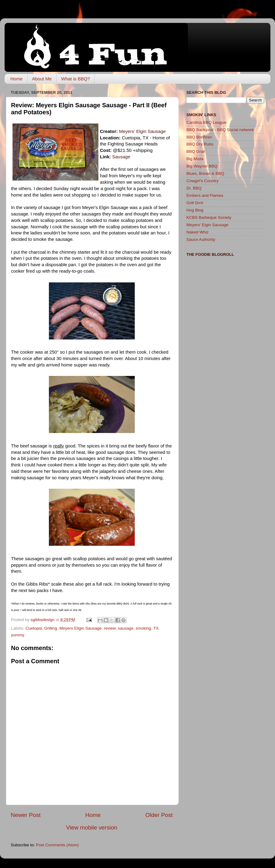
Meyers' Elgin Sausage (207, 225)
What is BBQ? (75, 79)
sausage (126, 628)
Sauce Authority (201, 239)
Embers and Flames (205, 195)
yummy (18, 635)
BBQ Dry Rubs (200, 144)
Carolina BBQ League (206, 122)
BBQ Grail (196, 151)
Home (16, 79)
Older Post (159, 815)
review (110, 628)
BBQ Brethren (199, 137)
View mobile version (92, 828)
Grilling (51, 628)
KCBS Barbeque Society (209, 217)
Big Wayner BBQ (202, 166)
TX (156, 628)
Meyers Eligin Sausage (80, 628)
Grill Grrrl (195, 203)
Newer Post (26, 815)
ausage (121, 157)
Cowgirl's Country (202, 181)
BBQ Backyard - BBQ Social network (220, 130)
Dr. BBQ (194, 188)
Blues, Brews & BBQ (205, 173)
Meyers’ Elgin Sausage (143, 131)
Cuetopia (34, 628)
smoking (143, 628)
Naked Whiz (198, 232)
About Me (42, 79)
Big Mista (195, 159)
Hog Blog (195, 210)
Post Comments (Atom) (57, 845)
